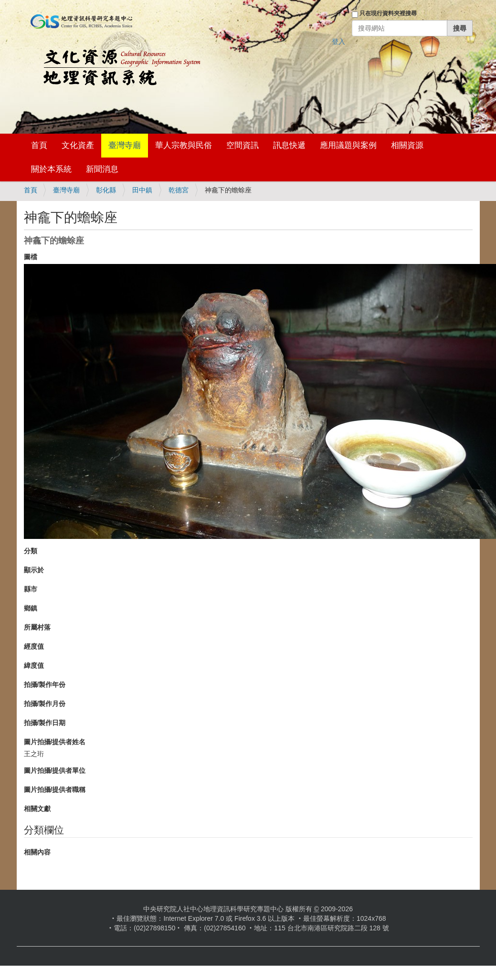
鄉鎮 (31, 608)
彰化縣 (106, 190)
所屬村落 (37, 627)
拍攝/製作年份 (45, 685)
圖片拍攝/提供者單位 (55, 770)
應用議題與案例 (348, 145)
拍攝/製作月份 (45, 704)
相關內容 (37, 852)
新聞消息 (102, 169)
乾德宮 (179, 190)
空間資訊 (243, 145)
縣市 (31, 589)
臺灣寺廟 (125, 145)
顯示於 (34, 570)
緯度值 (34, 665)
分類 (31, 551)
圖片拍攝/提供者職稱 (55, 790)
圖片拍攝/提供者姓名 (55, 742)
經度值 (34, 646)
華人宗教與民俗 (184, 145)
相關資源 (407, 145)
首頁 (39, 145)
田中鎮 (142, 190)
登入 (338, 42)
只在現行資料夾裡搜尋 (388, 13)
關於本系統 (51, 169)
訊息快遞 (289, 145)
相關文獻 (37, 809)
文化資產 (78, 145)
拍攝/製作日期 (45, 723)
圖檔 (31, 257)
